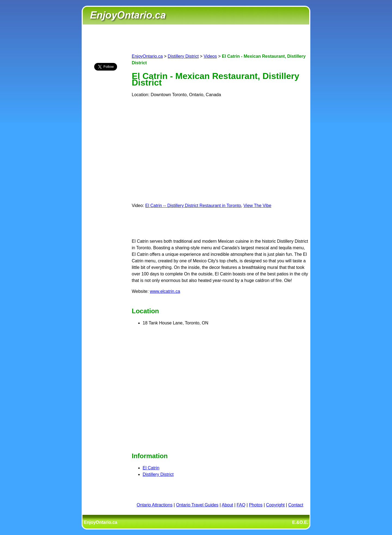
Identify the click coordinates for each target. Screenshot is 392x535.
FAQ (241, 505)
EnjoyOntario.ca (147, 56)
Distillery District (183, 56)
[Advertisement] (106, 171)
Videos (210, 56)
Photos (256, 505)
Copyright (275, 505)
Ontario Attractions (155, 505)
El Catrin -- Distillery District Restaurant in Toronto (193, 206)
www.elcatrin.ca (165, 291)
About (228, 505)
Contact (296, 505)
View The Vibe (257, 206)
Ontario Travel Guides (197, 505)
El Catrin (151, 468)
